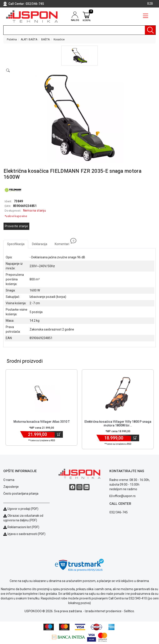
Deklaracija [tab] (40, 244)
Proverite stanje (16, 226)
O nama (9, 480)
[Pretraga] (150, 30)
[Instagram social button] (79, 487)
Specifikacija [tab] (16, 244)
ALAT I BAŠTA (29, 39)
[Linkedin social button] (86, 487)
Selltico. (129, 611)
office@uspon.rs (124, 496)
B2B (150, 4)
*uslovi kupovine (16, 216)
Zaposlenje (11, 487)
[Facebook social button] (72, 487)
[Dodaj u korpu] (59, 434)
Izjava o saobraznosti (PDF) (26, 534)
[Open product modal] (8, 71)
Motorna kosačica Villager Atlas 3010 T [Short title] (42, 422)
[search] (79, 30)
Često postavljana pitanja (21, 494)
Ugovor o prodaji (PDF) (21, 509)
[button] (80, 56)
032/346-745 (35, 4)
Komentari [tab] (64, 243)
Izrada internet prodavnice (103, 611)
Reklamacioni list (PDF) (21, 527)
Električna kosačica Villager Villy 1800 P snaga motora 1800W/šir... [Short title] (118, 423)
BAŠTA (45, 39)
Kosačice (59, 39)
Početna (12, 39)
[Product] (41, 394)
